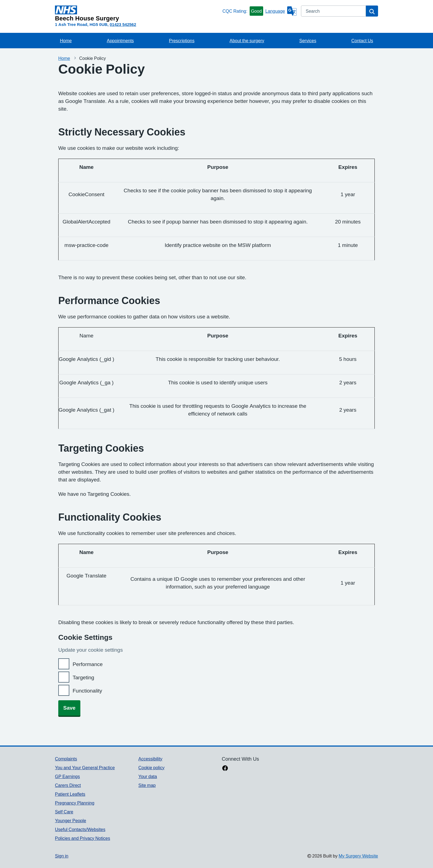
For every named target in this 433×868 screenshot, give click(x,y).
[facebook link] (225, 769)
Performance (88, 664)
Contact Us (362, 41)
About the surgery (247, 41)
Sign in (62, 856)
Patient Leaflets (70, 794)
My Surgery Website (358, 856)
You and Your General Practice (85, 768)
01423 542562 (123, 24)
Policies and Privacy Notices (83, 838)
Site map (147, 785)
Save (69, 708)
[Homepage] (138, 14)
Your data (148, 776)
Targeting (83, 677)
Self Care (64, 812)
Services (308, 41)
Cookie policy (151, 768)
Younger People (71, 821)
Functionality (87, 691)
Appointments (120, 41)
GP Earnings (67, 776)
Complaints (66, 759)
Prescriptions (182, 41)
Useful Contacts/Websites (80, 829)
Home (66, 41)
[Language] (281, 11)
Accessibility (150, 759)
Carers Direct (68, 785)
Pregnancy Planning (75, 803)
